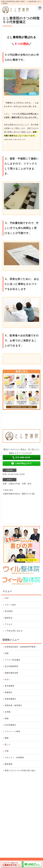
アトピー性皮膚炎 (12, 660)
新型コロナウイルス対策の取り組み (20, 771)
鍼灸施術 (9, 764)
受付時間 (9, 611)
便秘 (7, 718)
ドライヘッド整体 (12, 731)
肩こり (8, 744)
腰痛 (7, 738)
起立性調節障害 (11, 666)
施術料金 (9, 618)
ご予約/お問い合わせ (14, 631)
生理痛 (8, 712)
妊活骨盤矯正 (10, 725)
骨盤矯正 (9, 692)
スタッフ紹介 (10, 605)
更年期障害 (10, 686)
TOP (7, 598)
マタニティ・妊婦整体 (14, 757)
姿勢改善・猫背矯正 (13, 705)
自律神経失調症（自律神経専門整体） (21, 647)
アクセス (9, 624)
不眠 (7, 751)
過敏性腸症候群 (11, 673)
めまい (8, 679)
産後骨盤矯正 (10, 699)
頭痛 (7, 653)
